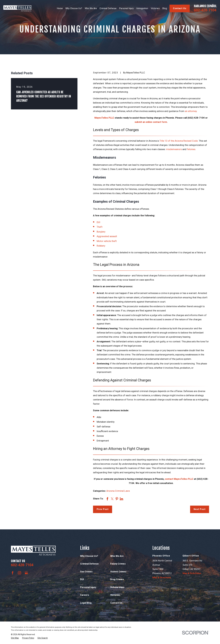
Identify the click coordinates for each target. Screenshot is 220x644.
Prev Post (103, 509)
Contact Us (180, 8)
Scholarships (117, 587)
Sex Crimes (86, 572)
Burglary (101, 232)
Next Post (200, 509)
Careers (85, 595)
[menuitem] (15, 638)
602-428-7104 (205, 10)
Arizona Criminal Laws (118, 491)
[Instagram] (19, 573)
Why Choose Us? (89, 556)
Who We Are (117, 556)
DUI (98, 222)
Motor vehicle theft (107, 241)
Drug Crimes (117, 579)
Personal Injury (88, 587)
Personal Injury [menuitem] (126, 8)
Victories (115, 595)
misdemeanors (174, 149)
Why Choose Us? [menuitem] (74, 8)
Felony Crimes (118, 564)
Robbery (101, 246)
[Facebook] (13, 573)
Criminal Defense (89, 564)
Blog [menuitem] (165, 8)
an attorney (191, 111)
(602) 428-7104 (196, 118)
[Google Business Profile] (26, 573)
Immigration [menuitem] (142, 8)
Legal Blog (86, 603)
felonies (191, 149)
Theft (100, 227)
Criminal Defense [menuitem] (108, 8)
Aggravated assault (107, 236)
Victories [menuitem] (155, 8)
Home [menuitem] (60, 8)
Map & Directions (162, 578)
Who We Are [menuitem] (91, 8)
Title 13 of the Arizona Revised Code (179, 141)
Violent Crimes (118, 572)
